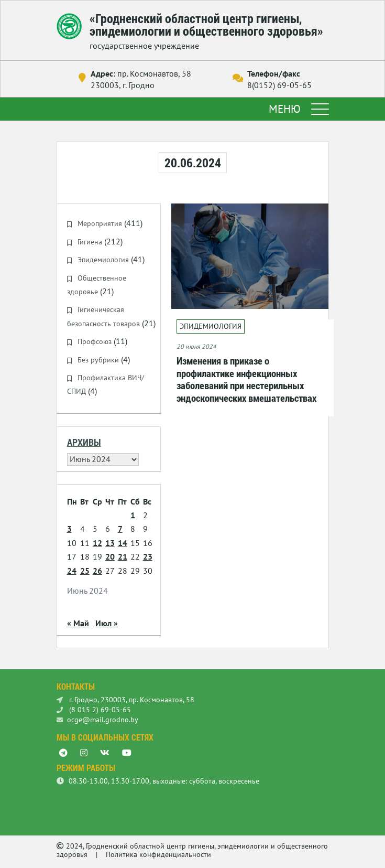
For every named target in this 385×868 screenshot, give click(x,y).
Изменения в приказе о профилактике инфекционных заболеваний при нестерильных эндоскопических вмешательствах (246, 379)
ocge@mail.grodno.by (97, 720)
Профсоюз (95, 341)
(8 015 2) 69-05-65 (94, 710)
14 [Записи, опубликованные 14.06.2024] (123, 543)
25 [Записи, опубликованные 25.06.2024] (85, 571)
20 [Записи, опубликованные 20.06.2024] (110, 556)
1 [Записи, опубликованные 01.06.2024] (133, 515)
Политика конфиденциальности (158, 854)
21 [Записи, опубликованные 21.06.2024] (123, 556)
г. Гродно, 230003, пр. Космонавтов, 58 (125, 700)
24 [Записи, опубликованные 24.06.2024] (72, 571)
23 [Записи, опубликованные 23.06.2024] (148, 556)
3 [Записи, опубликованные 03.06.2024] (69, 529)
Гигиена (90, 242)
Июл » (107, 623)
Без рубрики (98, 360)
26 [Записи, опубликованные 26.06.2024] (97, 571)
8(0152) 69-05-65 (279, 85)
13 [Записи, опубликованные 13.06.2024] (110, 543)
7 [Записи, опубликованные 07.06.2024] (120, 529)
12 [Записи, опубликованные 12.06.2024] (97, 543)
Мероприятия (100, 223)
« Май (78, 623)
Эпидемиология (103, 260)
